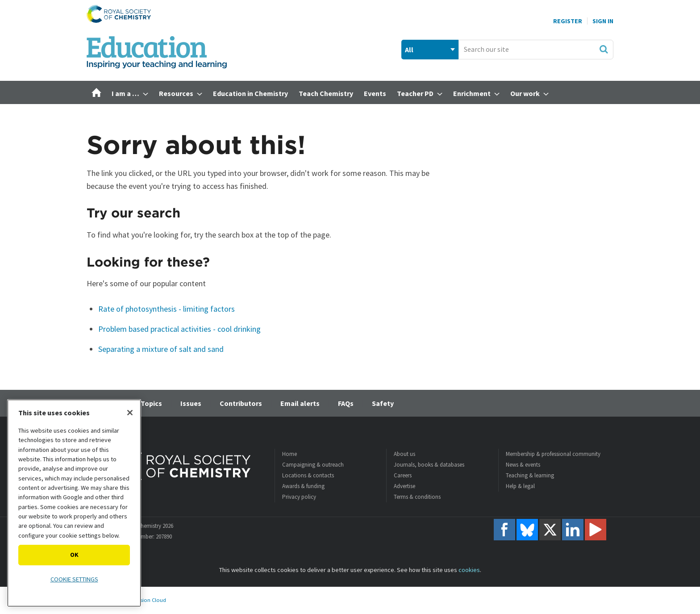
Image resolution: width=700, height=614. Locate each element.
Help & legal (520, 486)
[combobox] (536, 50)
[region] (74, 503)
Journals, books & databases (429, 465)
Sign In (603, 21)
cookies (469, 570)
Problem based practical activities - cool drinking (179, 329)
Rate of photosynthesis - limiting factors (167, 309)
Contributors (241, 403)
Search (604, 49)
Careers (403, 475)
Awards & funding (303, 486)
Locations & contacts (308, 475)
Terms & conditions (417, 497)
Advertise (404, 486)
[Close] (130, 413)
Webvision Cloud (146, 600)
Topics (151, 403)
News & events (523, 465)
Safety (383, 403)
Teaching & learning (530, 475)
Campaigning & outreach (313, 465)
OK (74, 555)
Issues (191, 403)
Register (568, 21)
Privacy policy (299, 497)
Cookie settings (74, 579)
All (409, 50)
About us (404, 454)
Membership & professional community (553, 454)
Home (290, 454)
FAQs (346, 403)
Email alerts (300, 403)
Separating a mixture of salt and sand (161, 349)
